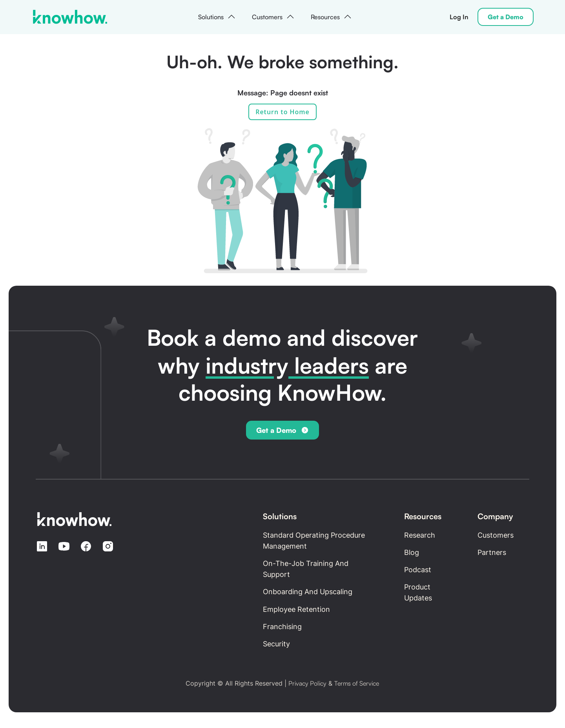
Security (276, 644)
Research (420, 535)
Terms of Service (357, 683)
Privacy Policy (307, 683)
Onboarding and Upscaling (308, 592)
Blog (412, 552)
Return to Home (282, 112)
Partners (492, 552)
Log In (459, 17)
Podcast (418, 570)
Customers (496, 535)
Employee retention (296, 609)
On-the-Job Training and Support (306, 569)
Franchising (282, 627)
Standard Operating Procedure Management (314, 541)
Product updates (418, 592)
